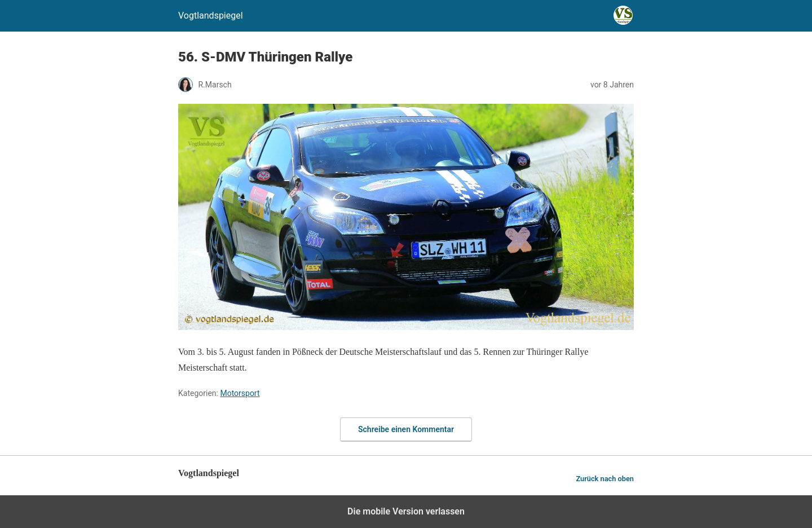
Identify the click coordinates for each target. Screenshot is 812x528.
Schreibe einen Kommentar (406, 429)
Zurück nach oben (605, 479)
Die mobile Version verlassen (406, 511)
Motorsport (240, 393)
